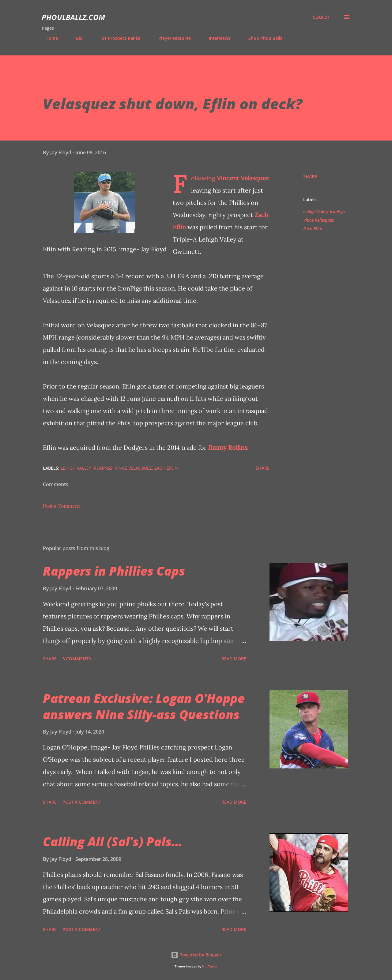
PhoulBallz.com (73, 17)
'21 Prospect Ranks (117, 38)
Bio (76, 38)
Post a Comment (61, 506)
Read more (234, 659)
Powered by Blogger (196, 955)
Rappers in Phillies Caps (114, 571)
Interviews (216, 38)
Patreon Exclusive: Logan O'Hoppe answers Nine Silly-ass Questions (144, 706)
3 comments (77, 659)
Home (48, 38)
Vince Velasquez (318, 220)
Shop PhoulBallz (262, 38)
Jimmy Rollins (228, 447)
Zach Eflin (313, 229)
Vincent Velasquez (243, 178)
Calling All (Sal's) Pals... (113, 841)
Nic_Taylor (210, 966)
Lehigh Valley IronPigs (324, 211)
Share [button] (310, 176)
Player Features (171, 38)
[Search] (321, 17)
